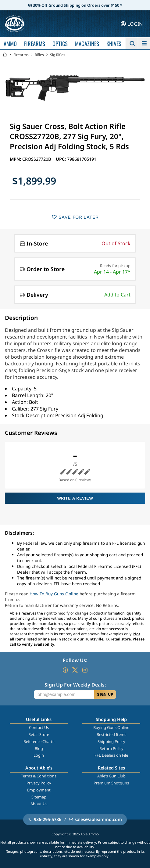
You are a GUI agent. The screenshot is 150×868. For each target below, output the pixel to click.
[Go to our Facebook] (65, 670)
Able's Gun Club (111, 776)
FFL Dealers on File (111, 755)
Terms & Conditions (39, 776)
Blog (39, 748)
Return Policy (111, 748)
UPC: (61, 159)
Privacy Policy (39, 783)
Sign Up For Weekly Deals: (75, 685)
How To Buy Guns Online (54, 594)
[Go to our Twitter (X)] (75, 670)
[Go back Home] (5, 55)
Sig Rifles (58, 55)
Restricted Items (111, 734)
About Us (39, 804)
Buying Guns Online (111, 727)
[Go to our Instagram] (85, 670)
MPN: (16, 159)
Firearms (21, 55)
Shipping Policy (111, 741)
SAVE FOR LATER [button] (75, 217)
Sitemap (39, 797)
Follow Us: (75, 660)
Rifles (39, 55)
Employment (39, 790)
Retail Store (39, 734)
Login (39, 755)
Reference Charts (39, 741)
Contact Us (39, 727)
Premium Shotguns (111, 783)
